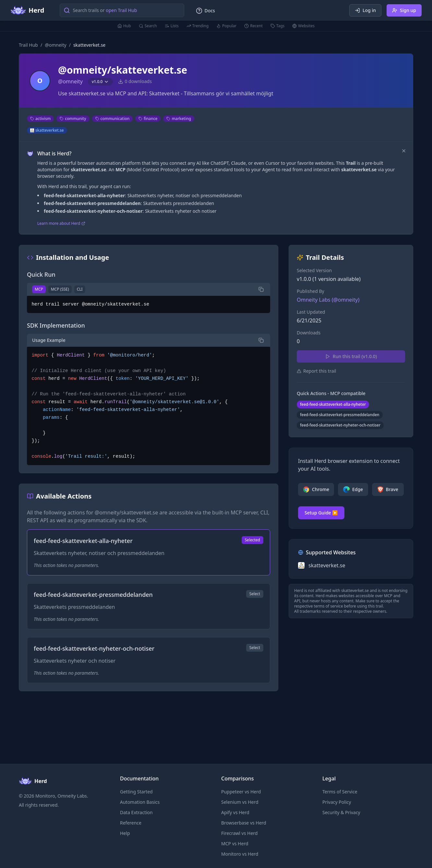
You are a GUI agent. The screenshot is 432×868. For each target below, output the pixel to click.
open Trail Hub (121, 10)
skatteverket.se (47, 130)
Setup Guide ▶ (321, 513)
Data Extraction (136, 812)
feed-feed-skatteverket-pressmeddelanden (340, 415)
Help (125, 833)
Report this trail (316, 371)
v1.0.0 (100, 82)
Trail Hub (28, 45)
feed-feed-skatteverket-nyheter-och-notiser (340, 425)
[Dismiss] (404, 151)
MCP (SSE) (60, 289)
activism (40, 119)
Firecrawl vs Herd (239, 833)
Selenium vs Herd (240, 802)
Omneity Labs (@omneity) (328, 300)
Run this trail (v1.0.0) (351, 356)
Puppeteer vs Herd (241, 792)
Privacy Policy (337, 802)
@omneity (56, 45)
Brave (388, 489)
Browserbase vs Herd (244, 823)
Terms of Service (340, 792)
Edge (353, 489)
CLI (80, 289)
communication (113, 119)
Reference (131, 823)
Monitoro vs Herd (240, 854)
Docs (205, 11)
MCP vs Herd (235, 844)
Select (255, 594)
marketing (179, 119)
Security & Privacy (341, 812)
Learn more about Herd (61, 223)
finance (148, 119)
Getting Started (136, 792)
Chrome (316, 489)
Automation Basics (140, 802)
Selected (252, 540)
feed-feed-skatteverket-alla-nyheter (333, 404)
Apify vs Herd (235, 812)
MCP (39, 289)
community (73, 119)
